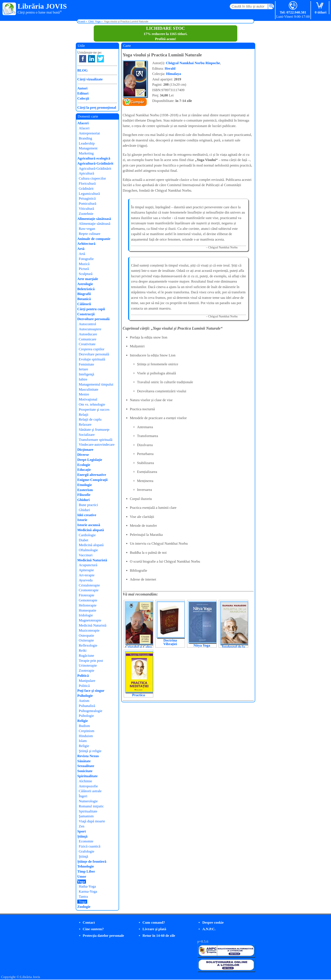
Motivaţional (88, 399)
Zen (81, 826)
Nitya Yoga (202, 645)
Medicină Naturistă (92, 560)
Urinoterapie (88, 665)
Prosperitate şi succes (94, 409)
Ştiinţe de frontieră (92, 862)
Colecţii (83, 98)
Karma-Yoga (88, 891)
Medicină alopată (91, 530)
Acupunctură (88, 565)
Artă (81, 249)
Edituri (83, 93)
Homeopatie (87, 610)
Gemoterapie (88, 600)
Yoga (81, 882)
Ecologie (84, 465)
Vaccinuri (86, 555)
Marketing (86, 153)
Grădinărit (86, 189)
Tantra (83, 897)
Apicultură (86, 173)
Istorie (82, 520)
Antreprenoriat (89, 133)
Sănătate (84, 761)
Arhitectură (86, 244)
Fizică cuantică (90, 846)
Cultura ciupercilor (92, 178)
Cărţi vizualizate (90, 79)
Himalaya (174, 74)
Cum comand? (154, 922)
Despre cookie (213, 922)
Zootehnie (86, 214)
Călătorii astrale (90, 791)
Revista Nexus (88, 756)
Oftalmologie (88, 550)
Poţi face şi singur (91, 691)
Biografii (84, 294)
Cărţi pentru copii (91, 309)
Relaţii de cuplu (90, 419)
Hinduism (86, 736)
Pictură (84, 269)
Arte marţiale (88, 279)
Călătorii (84, 304)
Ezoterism (85, 490)
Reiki (83, 650)
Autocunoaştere (90, 329)
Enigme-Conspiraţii (92, 480)
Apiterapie (86, 570)
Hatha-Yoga (87, 886)
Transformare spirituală (96, 440)
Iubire (83, 379)
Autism (84, 701)
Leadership (87, 143)
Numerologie (88, 801)
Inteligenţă (86, 374)
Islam (83, 741)
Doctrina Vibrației (170, 642)
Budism (84, 726)
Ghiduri (83, 500)
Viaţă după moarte (92, 821)
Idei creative (87, 515)
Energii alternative (92, 475)
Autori (82, 88)
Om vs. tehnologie (92, 404)
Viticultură (86, 209)
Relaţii (83, 415)
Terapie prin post (91, 661)
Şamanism (86, 816)
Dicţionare (85, 450)
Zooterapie (87, 671)
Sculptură (86, 274)
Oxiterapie (86, 640)
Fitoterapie (87, 595)
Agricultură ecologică (94, 158)
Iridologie (86, 615)
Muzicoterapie (89, 630)
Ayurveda (86, 580)
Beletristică (86, 289)
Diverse (83, 455)
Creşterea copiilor (92, 349)
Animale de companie (94, 239)
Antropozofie (88, 786)
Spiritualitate (87, 776)
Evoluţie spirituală (92, 359)
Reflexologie (88, 645)
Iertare (83, 369)
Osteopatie (86, 636)
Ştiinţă (82, 836)
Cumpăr (137, 102)
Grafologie (87, 851)
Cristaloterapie (89, 585)
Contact (89, 922)
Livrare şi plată (154, 929)
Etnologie (85, 485)
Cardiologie (87, 535)
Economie (86, 841)
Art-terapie (87, 575)
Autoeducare (88, 334)
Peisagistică (87, 198)
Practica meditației (139, 697)
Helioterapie (88, 605)
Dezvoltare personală (93, 319)
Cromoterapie (89, 590)
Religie (83, 721)
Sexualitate (86, 766)
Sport (82, 831)
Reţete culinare (90, 234)
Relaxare (85, 424)
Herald (170, 68)
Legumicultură (89, 194)
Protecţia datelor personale (103, 936)
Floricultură (87, 183)
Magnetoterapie (90, 620)
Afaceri (83, 123)
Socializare (87, 435)
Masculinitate (89, 389)
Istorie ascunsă (89, 525)
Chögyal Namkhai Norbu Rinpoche (193, 63)
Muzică (84, 264)
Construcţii (86, 314)
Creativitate (87, 344)
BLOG (82, 70)
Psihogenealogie (90, 711)
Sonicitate (85, 771)
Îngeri (83, 796)
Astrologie (85, 284)
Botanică (84, 299)
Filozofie (84, 495)
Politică (83, 676)
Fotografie (86, 259)
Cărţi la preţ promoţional (97, 108)
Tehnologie (86, 866)
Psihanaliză (87, 706)
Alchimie (85, 781)
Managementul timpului (96, 384)
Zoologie (84, 907)
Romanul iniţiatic (91, 806)
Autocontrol (87, 324)
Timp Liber (86, 871)
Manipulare (87, 681)
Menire (84, 394)
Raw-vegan (87, 229)
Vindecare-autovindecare (97, 445)
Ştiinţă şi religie (90, 751)
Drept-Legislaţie (90, 460)
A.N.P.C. (209, 929)
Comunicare (87, 339)
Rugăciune (86, 656)
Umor (82, 876)
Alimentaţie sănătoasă (94, 219)
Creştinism (87, 731)
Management (88, 148)
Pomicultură (87, 204)
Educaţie (84, 470)
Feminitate (86, 364)
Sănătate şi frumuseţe (94, 430)
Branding (85, 138)
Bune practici (88, 505)
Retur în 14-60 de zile (159, 936)
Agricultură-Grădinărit (95, 163)
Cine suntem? (93, 929)
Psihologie (85, 696)
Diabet (83, 540)
